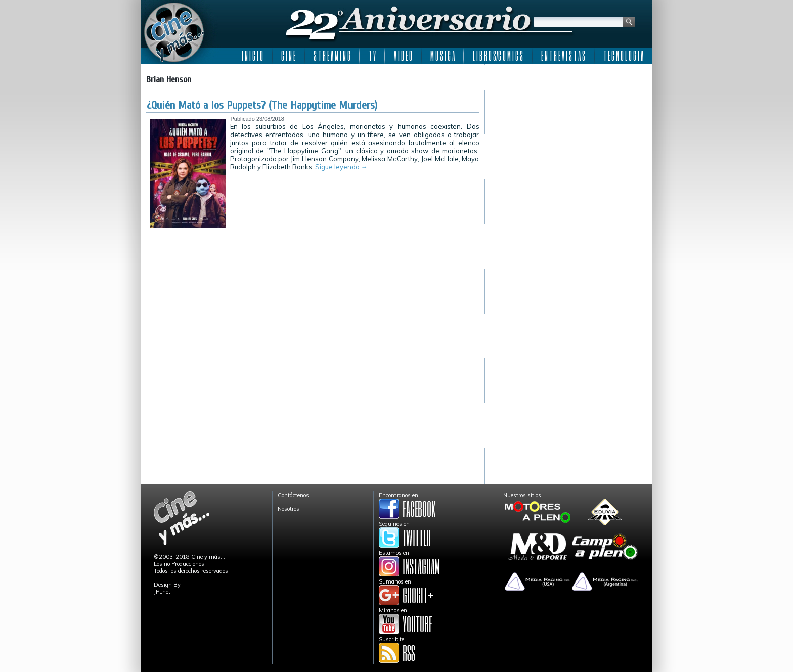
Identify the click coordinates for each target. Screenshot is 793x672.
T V (372, 56)
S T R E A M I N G (332, 56)
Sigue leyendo (341, 167)
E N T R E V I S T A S (563, 56)
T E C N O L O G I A (623, 56)
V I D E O (403, 56)
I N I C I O (252, 56)
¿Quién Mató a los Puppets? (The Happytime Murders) (262, 105)
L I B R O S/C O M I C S (498, 56)
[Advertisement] (569, 132)
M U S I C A (443, 56)
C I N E (288, 56)
